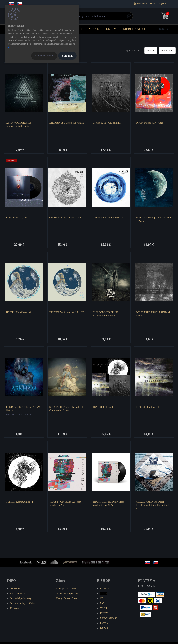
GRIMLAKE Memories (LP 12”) (110, 218)
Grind (67, 596)
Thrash (75, 601)
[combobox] (151, 50)
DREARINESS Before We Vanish (67, 123)
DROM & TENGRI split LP (107, 123)
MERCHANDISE (135, 29)
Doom (73, 591)
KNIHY (111, 29)
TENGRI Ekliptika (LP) (149, 409)
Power (67, 601)
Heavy (59, 601)
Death (66, 591)
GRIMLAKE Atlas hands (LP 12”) (65, 220)
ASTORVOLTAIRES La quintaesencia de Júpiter (19, 124)
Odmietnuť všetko (44, 56)
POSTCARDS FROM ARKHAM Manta (153, 315)
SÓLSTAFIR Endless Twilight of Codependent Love (67, 410)
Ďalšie (162, 29)
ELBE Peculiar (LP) (17, 218)
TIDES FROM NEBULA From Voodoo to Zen (66, 505)
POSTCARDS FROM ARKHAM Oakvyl (24, 410)
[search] (129, 17)
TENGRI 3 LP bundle (104, 409)
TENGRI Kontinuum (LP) (20, 504)
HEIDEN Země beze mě (19, 313)
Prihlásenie (142, 4)
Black (59, 591)
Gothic (59, 596)
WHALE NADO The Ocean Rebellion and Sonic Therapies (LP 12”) (152, 507)
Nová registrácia (161, 4)
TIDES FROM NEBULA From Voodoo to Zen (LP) (109, 505)
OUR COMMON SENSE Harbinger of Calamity (106, 315)
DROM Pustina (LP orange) (150, 123)
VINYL (94, 29)
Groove (75, 596)
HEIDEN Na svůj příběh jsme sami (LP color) (151, 220)
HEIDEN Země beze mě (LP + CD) (65, 315)
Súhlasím (67, 56)
